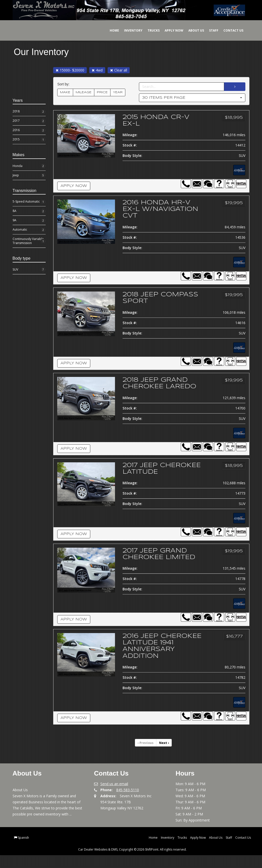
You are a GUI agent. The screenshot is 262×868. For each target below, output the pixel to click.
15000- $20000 (70, 70)
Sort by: (64, 84)
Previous (146, 756)
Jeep (29, 175)
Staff (210, 30)
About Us (192, 30)
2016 (29, 130)
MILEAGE (84, 92)
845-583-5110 (128, 803)
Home (111, 30)
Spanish (23, 850)
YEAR (118, 92)
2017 (29, 121)
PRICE (102, 92)
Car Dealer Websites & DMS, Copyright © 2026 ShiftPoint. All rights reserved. (132, 862)
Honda (29, 166)
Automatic (29, 230)
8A (29, 211)
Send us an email (114, 797)
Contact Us (230, 30)
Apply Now (170, 30)
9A (29, 221)
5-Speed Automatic (29, 202)
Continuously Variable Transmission (29, 241)
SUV (29, 270)
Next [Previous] (164, 756)
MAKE (65, 92)
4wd (97, 70)
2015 (29, 140)
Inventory (129, 30)
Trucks (150, 30)
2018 (29, 112)
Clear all (119, 70)
